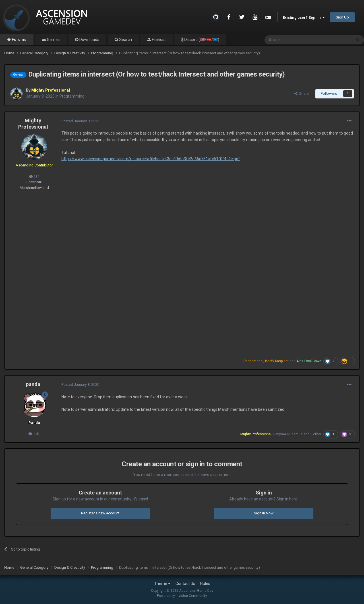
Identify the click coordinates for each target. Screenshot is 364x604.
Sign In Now (264, 513)
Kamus (297, 434)
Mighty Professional (33, 124)
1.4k (34, 434)
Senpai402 (282, 434)
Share (301, 93)
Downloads (89, 40)
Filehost (158, 40)
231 (34, 177)
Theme (162, 584)
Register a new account (100, 513)
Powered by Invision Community (182, 596)
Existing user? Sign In (304, 17)
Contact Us (185, 584)
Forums (19, 40)
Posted (80, 121)
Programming (72, 96)
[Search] (294, 40)
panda (33, 384)
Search (125, 40)
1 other (316, 434)
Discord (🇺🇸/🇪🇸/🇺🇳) (201, 40)
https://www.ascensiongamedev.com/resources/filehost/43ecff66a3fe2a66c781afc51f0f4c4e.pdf (151, 159)
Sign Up (342, 17)
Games (53, 40)
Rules (205, 584)
